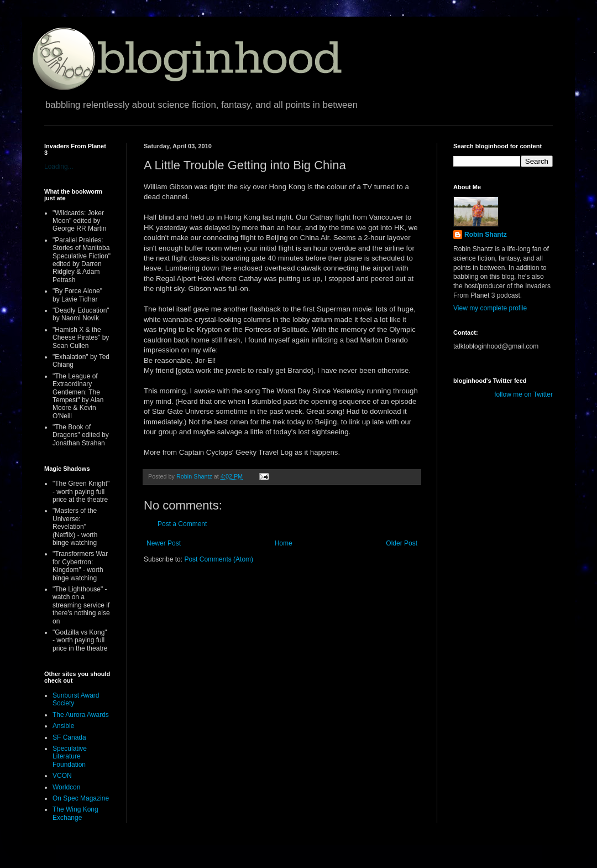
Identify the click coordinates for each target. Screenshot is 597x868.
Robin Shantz (486, 235)
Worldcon (66, 787)
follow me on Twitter (523, 394)
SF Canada (69, 737)
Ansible (63, 726)
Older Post (402, 543)
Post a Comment (182, 524)
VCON (62, 776)
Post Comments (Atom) (219, 559)
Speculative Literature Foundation (70, 757)
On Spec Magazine (81, 798)
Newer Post (164, 543)
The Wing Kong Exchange (75, 813)
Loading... (59, 167)
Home (284, 543)
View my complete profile (490, 308)
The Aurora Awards (81, 715)
